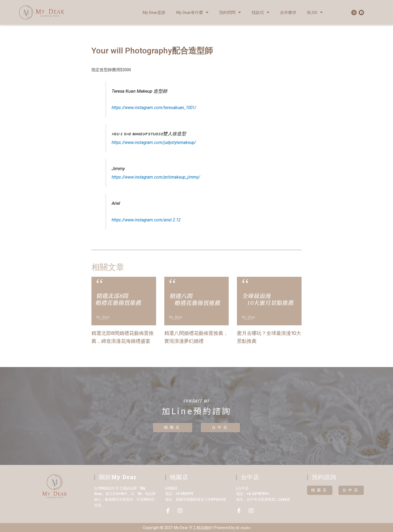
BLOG (315, 12)
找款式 (260, 12)
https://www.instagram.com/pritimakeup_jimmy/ (159, 177)
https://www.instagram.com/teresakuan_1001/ (157, 108)
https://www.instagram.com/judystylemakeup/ (157, 142)
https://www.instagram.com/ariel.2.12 (148, 220)
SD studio (243, 527)
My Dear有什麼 (192, 12)
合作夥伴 (288, 13)
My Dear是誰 (154, 13)
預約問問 (230, 12)
